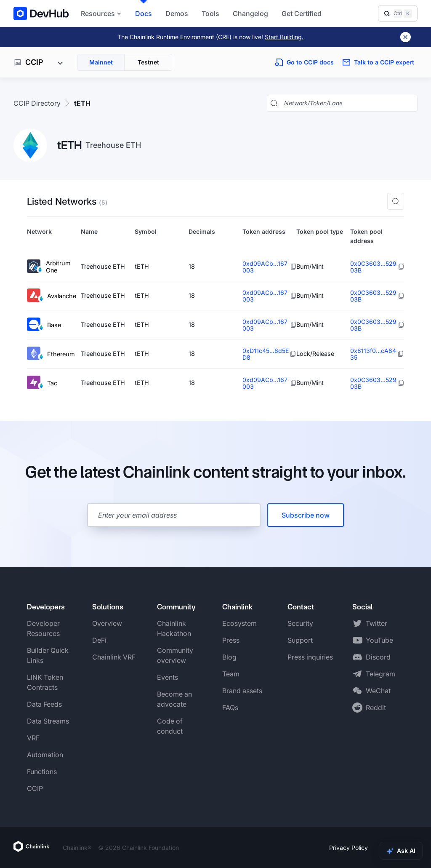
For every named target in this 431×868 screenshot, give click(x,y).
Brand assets (242, 691)
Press (231, 640)
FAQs (230, 708)
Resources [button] (101, 13)
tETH (82, 103)
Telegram (380, 674)
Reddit (376, 708)
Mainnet (101, 62)
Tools (210, 13)
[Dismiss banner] (406, 37)
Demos (177, 13)
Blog (229, 657)
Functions (42, 772)
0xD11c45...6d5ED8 (266, 354)
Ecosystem (239, 623)
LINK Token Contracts (45, 682)
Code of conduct (170, 726)
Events (168, 677)
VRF (33, 738)
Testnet (148, 62)
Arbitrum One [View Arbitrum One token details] (49, 267)
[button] (396, 201)
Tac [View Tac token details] (42, 383)
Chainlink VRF (114, 657)
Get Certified (302, 13)
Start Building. (284, 37)
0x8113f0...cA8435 (373, 354)
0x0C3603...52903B (373, 267)
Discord (378, 657)
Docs (144, 13)
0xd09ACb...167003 (265, 267)
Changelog (250, 13)
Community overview (175, 655)
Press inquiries (310, 657)
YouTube (379, 640)
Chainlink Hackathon (174, 628)
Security (300, 623)
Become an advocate (174, 699)
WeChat (378, 691)
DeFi (99, 640)
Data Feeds (44, 704)
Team (231, 674)
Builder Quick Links (48, 655)
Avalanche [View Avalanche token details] (52, 296)
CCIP (35, 788)
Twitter (376, 623)
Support (300, 640)
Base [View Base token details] (44, 325)
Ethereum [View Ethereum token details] (51, 354)
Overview (107, 623)
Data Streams (48, 721)
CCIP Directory (37, 103)
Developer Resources (43, 628)
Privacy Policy (349, 848)
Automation (45, 755)
